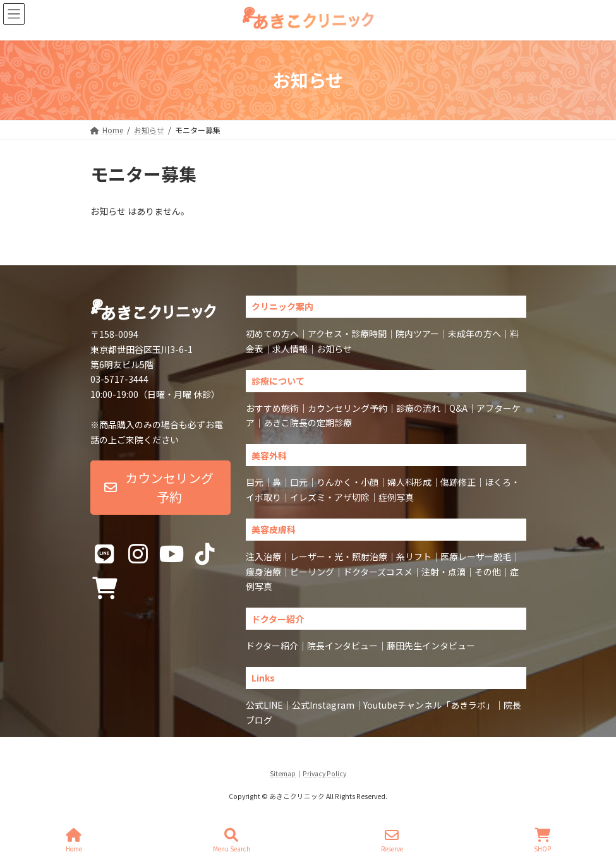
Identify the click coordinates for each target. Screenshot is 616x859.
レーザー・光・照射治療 (339, 556)
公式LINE (264, 705)
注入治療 (263, 556)
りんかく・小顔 (347, 482)
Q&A (458, 408)
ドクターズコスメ (378, 572)
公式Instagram (323, 705)
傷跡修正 (458, 482)
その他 (488, 572)
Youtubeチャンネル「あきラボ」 (429, 705)
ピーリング (312, 572)
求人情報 (290, 349)
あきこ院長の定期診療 (308, 423)
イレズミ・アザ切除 (330, 497)
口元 (299, 482)
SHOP (542, 840)
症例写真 (396, 497)
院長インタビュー (342, 646)
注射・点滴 (444, 572)
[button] (160, 488)
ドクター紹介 (272, 646)
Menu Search (232, 840)
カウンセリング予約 (347, 408)
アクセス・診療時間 (347, 333)
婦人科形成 (409, 482)
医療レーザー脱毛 (476, 556)
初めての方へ (272, 333)
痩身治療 (263, 572)
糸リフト (414, 556)
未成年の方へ (474, 333)
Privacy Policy (324, 773)
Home (74, 840)
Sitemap (283, 773)
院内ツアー (417, 333)
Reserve (392, 840)
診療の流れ (418, 408)
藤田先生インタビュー (431, 646)
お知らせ (334, 349)
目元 (255, 482)
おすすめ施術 (272, 408)
